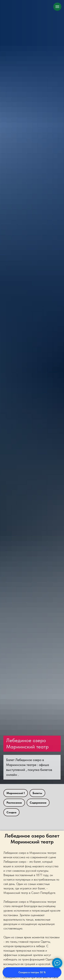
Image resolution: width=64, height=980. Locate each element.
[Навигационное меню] (57, 7)
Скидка (11, 812)
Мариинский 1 (16, 793)
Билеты (37, 793)
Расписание (14, 803)
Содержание (38, 803)
